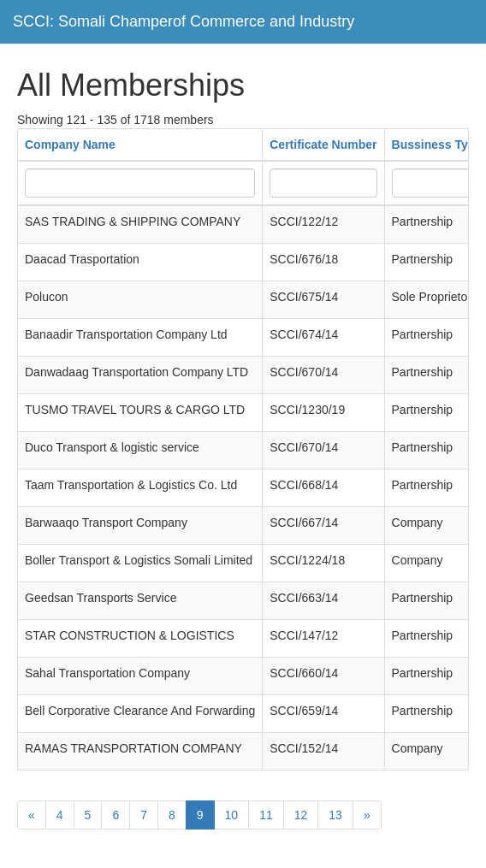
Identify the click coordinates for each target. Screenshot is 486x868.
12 (301, 815)
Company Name (70, 145)
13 (335, 815)
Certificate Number (323, 145)
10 (232, 815)
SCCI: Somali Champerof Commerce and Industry (184, 21)
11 (266, 815)
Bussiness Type (437, 145)
